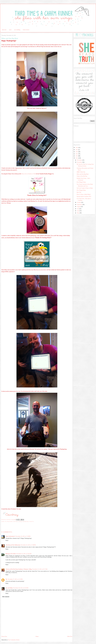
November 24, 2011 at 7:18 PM (23, 536)
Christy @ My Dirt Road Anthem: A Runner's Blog (19, 569)
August (79, 207)
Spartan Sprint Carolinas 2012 (84, 196)
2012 (77, 156)
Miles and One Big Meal (83, 174)
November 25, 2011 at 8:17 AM (40, 569)
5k (6, 521)
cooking (20, 521)
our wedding (17, 30)
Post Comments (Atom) (14, 640)
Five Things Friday (81, 182)
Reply (7, 540)
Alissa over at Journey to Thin (28, 174)
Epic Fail (79, 192)
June (78, 211)
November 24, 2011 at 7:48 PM (28, 545)
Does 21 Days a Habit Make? (84, 194)
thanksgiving (25, 521)
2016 (77, 148)
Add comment (6, 597)
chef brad (15, 521)
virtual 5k (31, 521)
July (78, 209)
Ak (6, 579)
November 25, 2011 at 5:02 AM (24, 554)
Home (37, 636)
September (80, 205)
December (80, 160)
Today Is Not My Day (82, 176)
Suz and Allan (9, 588)
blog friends (10, 521)
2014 (77, 152)
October (79, 202)
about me (4, 30)
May (78, 213)
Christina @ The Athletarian (13, 545)
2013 (77, 154)
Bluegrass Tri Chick (11, 554)
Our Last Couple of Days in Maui (85, 188)
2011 (77, 158)
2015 (77, 150)
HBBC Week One (81, 172)
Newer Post (4, 636)
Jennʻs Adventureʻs (10, 536)
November (80, 162)
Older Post (70, 636)
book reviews (26, 30)
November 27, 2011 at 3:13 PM (15, 579)
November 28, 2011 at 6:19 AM (21, 588)
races (10, 30)
